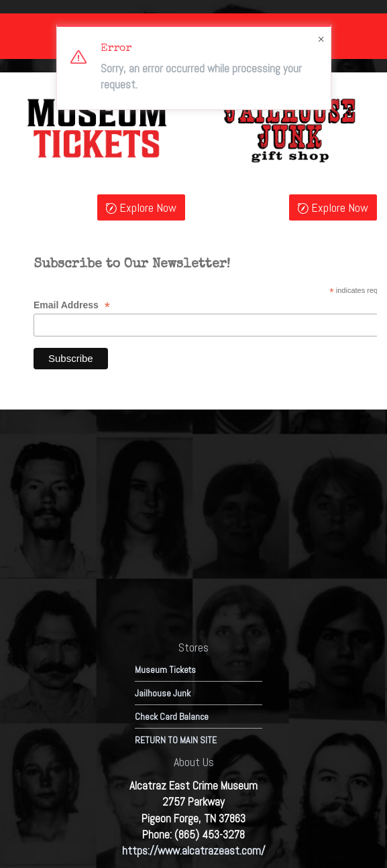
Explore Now (141, 208)
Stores (193, 647)
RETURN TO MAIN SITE (176, 740)
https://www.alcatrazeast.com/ (193, 851)
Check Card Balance (172, 717)
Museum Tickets (165, 670)
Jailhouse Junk (163, 693)
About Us (194, 762)
